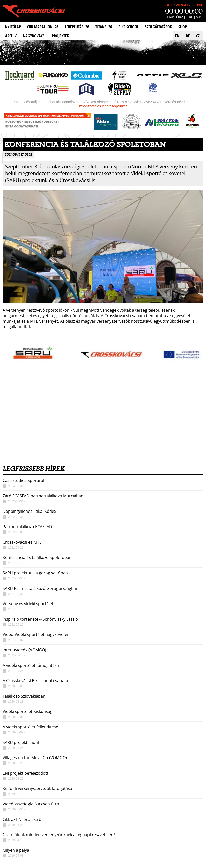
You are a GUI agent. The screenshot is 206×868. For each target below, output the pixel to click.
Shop (183, 27)
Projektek (60, 36)
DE (188, 36)
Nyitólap (13, 27)
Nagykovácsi (34, 36)
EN (177, 36)
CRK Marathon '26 (43, 27)
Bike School (128, 27)
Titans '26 (104, 27)
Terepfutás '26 (77, 27)
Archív (11, 36)
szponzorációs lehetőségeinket (102, 106)
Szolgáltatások (158, 27)
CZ (198, 36)
